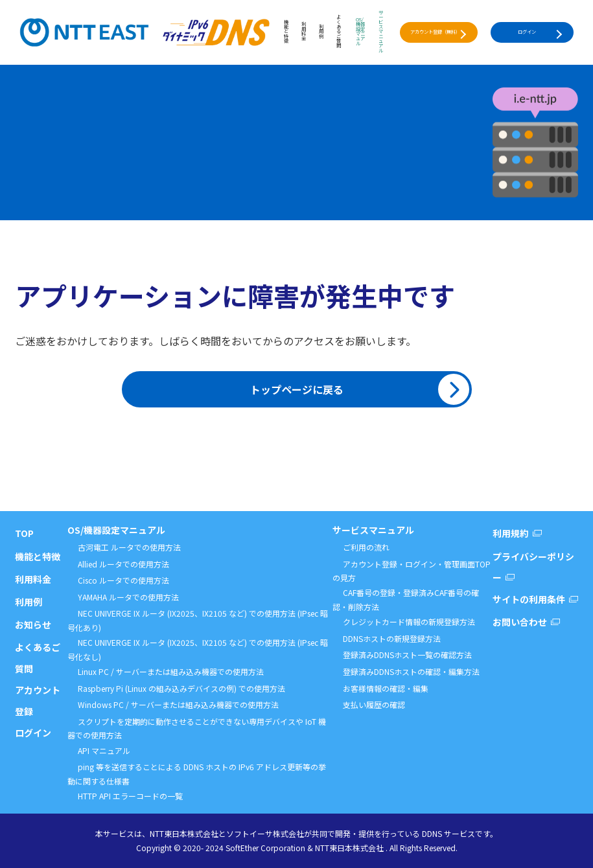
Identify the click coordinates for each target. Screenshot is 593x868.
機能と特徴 (286, 32)
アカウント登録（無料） (435, 32)
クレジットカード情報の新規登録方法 (409, 622)
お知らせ (33, 624)
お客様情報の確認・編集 (386, 688)
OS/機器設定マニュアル (360, 32)
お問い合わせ (520, 622)
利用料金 (304, 32)
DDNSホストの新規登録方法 (392, 638)
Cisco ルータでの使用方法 (123, 580)
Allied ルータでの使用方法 (123, 564)
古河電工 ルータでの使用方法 (129, 547)
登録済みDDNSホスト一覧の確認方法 (407, 655)
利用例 (321, 32)
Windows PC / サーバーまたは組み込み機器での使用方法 (178, 704)
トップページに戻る (297, 389)
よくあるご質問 (339, 32)
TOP (24, 533)
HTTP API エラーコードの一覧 (130, 796)
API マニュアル (104, 750)
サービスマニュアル (381, 32)
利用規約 (511, 533)
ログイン (527, 32)
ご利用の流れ (366, 547)
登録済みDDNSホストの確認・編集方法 (411, 671)
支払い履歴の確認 (374, 704)
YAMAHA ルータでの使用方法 (128, 597)
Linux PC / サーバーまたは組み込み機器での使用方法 (171, 671)
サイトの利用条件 (529, 599)
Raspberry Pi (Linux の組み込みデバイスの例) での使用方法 (181, 688)
